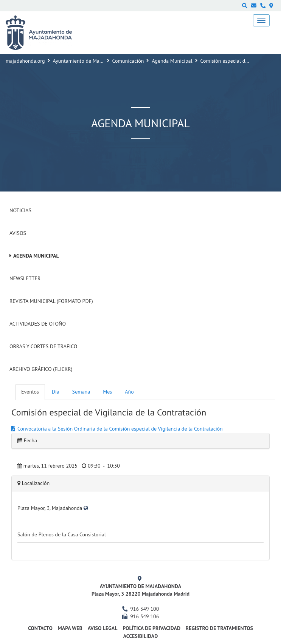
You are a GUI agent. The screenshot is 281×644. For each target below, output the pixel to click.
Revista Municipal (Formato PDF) (51, 301)
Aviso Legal (103, 628)
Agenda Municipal (172, 61)
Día (56, 392)
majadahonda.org (25, 61)
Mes (107, 392)
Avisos (18, 233)
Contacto (40, 628)
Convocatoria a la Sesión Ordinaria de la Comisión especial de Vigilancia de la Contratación (120, 429)
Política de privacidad (151, 628)
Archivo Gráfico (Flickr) (41, 369)
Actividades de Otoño (38, 324)
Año (129, 392)
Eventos (30, 392)
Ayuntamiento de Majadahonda (88, 61)
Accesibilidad (141, 636)
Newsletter (25, 278)
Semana (81, 392)
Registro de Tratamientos (219, 628)
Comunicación (128, 61)
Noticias (20, 210)
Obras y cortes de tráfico (43, 346)
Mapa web (70, 628)
